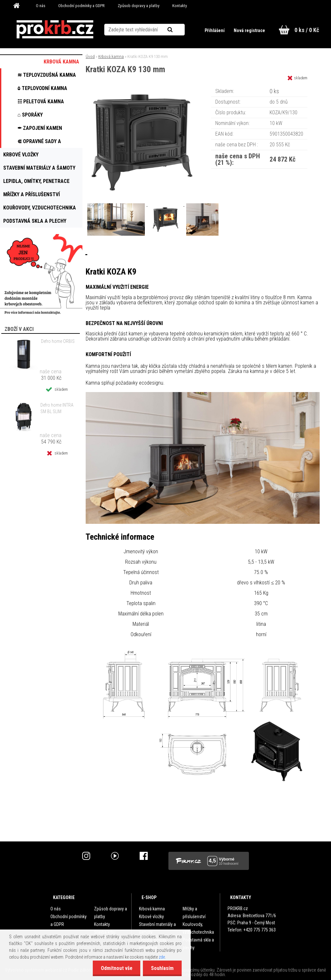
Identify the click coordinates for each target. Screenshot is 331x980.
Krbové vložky (151, 917)
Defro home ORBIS (58, 341)
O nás (41, 6)
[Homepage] (19, 6)
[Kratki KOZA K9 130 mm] (142, 89)
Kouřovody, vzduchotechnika (198, 928)
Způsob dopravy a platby (139, 6)
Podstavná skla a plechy (198, 944)
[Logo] (55, 29)
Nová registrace (249, 30)
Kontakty (180, 6)
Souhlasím (162, 968)
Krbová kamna (111, 56)
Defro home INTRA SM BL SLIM (57, 408)
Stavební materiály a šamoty (157, 928)
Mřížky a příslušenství (194, 913)
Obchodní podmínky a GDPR (81, 6)
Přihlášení (215, 30)
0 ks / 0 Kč (307, 30)
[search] (178, 30)
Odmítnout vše (116, 968)
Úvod (90, 56)
